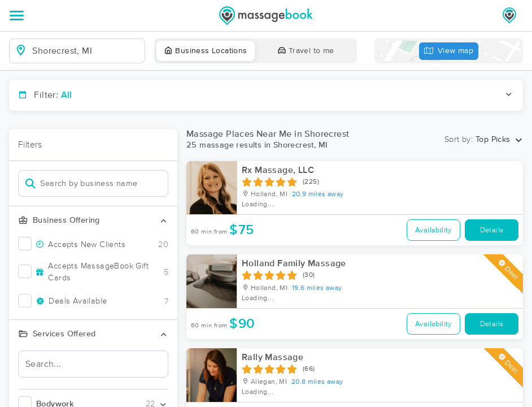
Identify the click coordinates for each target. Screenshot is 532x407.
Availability (433, 230)
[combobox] (86, 51)
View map (449, 51)
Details (492, 230)
